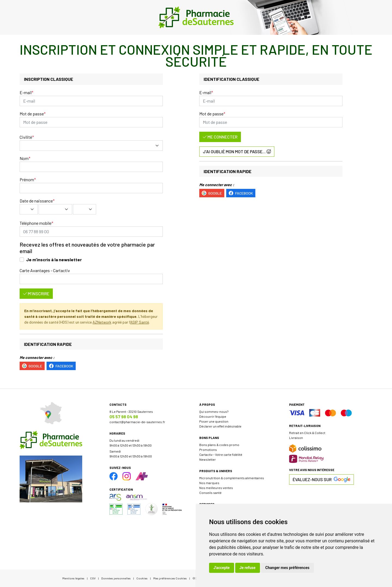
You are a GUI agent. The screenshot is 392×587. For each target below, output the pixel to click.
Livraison (296, 438)
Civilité (26, 137)
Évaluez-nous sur (321, 480)
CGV (93, 578)
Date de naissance (36, 201)
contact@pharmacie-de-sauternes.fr (137, 422)
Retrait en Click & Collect (307, 433)
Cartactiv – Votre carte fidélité (221, 454)
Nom (24, 158)
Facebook (61, 366)
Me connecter (220, 137)
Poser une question (214, 421)
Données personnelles (116, 578)
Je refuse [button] (248, 568)
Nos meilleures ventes (216, 488)
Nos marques (209, 483)
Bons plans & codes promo (219, 445)
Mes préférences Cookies (170, 578)
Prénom (27, 179)
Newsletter (208, 459)
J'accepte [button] (222, 568)
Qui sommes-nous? (214, 411)
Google (32, 366)
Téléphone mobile (36, 223)
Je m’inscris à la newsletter (54, 259)
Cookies (142, 578)
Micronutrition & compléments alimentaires (232, 478)
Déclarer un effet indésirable (220, 426)
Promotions (208, 450)
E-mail (26, 92)
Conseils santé (210, 493)
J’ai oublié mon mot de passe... (237, 151)
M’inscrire (36, 293)
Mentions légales (73, 578)
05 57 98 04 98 (124, 417)
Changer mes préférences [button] (287, 568)
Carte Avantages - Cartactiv (45, 270)
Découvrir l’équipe (213, 416)
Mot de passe (32, 114)
